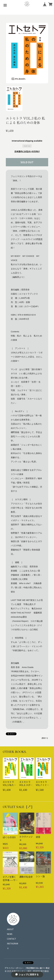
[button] (14, 99)
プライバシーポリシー (14, 968)
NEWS (10, 934)
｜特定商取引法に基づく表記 (37, 968)
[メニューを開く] (5, 5)
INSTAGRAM (12, 943)
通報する (45, 738)
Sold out (27, 146)
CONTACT (12, 939)
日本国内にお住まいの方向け (27, 151)
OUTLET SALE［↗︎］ (18, 807)
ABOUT (10, 929)
